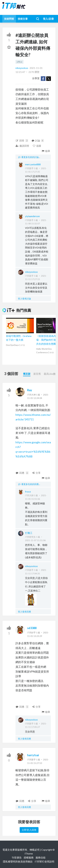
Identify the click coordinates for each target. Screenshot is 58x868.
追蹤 (37, 146)
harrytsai (33, 755)
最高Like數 (50, 374)
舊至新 (27, 374)
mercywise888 (33, 164)
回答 (22, 141)
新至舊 (37, 374)
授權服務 (29, 857)
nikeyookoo (22, 68)
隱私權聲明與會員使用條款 (18, 861)
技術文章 (23, 19)
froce (28, 492)
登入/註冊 (48, 19)
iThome (29, 853)
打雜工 (29, 533)
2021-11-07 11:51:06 (35, 540)
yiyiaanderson (32, 216)
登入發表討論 (24, 299)
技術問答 (9, 19)
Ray (30, 390)
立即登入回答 (29, 830)
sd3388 (32, 628)
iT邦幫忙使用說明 (44, 861)
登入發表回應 (24, 612)
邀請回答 (22, 146)
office (19, 62)
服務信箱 (41, 857)
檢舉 (46, 151)
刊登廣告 (17, 857)
